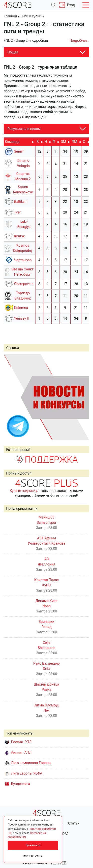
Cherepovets (24, 284)
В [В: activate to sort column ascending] (38, 142)
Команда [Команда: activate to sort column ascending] (12, 142)
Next (83, 397)
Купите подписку (23, 491)
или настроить (33, 856)
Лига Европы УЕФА (24, 773)
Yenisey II (21, 318)
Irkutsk (19, 236)
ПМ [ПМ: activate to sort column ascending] (74, 142)
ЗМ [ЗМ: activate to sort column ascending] (64, 142)
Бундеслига (17, 784)
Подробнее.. (79, 41)
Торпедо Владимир (23, 296)
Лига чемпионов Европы (28, 763)
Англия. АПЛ (18, 752)
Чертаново (23, 260)
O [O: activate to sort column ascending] (84, 142)
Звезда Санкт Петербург (23, 272)
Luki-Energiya (24, 224)
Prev (10, 397)
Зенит (19, 151)
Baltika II (21, 202)
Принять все (33, 845)
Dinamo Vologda (23, 163)
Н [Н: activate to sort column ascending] (46, 142)
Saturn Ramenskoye (23, 190)
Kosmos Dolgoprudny (23, 248)
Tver (17, 212)
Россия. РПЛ (18, 742)
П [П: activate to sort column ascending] (54, 142)
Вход (67, 5)
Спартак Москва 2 (23, 176)
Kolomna (21, 308)
